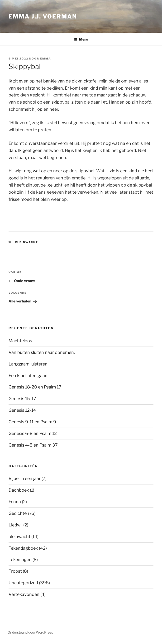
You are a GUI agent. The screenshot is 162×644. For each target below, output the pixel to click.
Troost (15, 571)
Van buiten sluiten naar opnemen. (42, 352)
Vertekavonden (24, 594)
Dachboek (19, 490)
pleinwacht (27, 242)
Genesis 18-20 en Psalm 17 (35, 387)
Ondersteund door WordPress (30, 632)
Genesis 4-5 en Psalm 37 (33, 445)
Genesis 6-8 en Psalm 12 (33, 433)
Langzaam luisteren (28, 364)
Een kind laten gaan (28, 376)
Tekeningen (20, 560)
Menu (81, 39)
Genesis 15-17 (22, 399)
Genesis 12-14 (22, 410)
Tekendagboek (23, 548)
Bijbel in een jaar (25, 478)
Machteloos (20, 341)
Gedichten (19, 513)
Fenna (15, 502)
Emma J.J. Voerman (43, 16)
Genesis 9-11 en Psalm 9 (32, 422)
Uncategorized (23, 583)
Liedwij (15, 525)
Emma (46, 59)
